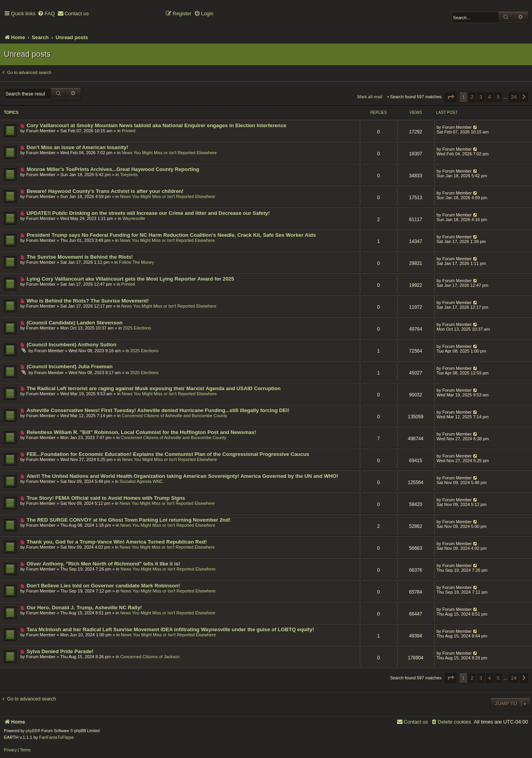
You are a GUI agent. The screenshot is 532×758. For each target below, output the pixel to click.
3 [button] (481, 97)
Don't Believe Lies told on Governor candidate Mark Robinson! (103, 586)
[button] (451, 97)
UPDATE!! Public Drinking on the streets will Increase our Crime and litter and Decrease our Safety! (148, 213)
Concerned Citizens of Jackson (150, 657)
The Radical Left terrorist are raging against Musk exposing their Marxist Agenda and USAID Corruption (154, 388)
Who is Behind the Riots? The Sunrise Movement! (88, 301)
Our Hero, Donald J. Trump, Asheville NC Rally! (84, 608)
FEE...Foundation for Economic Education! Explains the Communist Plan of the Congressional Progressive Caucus (168, 454)
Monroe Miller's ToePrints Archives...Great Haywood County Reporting (113, 169)
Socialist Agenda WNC (141, 481)
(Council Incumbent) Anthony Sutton (72, 345)
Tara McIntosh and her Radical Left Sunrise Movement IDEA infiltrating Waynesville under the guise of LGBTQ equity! (170, 629)
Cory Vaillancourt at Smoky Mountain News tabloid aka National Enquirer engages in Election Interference (156, 125)
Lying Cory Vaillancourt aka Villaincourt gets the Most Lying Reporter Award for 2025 (130, 279)
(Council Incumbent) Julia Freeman (70, 366)
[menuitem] (46, 14)
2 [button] (472, 97)
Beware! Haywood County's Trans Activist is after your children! (105, 191)
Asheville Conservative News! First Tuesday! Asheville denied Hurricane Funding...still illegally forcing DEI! (158, 410)
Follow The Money (137, 262)
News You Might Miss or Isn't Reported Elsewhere (169, 153)
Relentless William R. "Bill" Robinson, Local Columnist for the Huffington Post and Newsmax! (141, 432)
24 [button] (514, 97)
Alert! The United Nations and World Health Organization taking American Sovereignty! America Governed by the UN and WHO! (182, 476)
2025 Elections (137, 328)
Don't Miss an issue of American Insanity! (77, 147)
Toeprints (129, 175)
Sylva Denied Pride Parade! (60, 651)
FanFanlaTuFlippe (57, 737)
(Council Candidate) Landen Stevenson (75, 323)
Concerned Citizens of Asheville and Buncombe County (174, 416)
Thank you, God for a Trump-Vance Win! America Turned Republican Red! (117, 542)
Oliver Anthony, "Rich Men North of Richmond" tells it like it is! (103, 564)
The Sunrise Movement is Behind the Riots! (80, 257)
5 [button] (498, 97)
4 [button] (490, 97)
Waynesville (134, 218)
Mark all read (370, 97)
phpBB (32, 731)
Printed (129, 131)
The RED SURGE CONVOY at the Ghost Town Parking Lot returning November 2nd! (129, 520)
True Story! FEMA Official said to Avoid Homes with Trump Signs (106, 498)
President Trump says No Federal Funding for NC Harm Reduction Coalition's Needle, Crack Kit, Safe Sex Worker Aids (171, 235)
